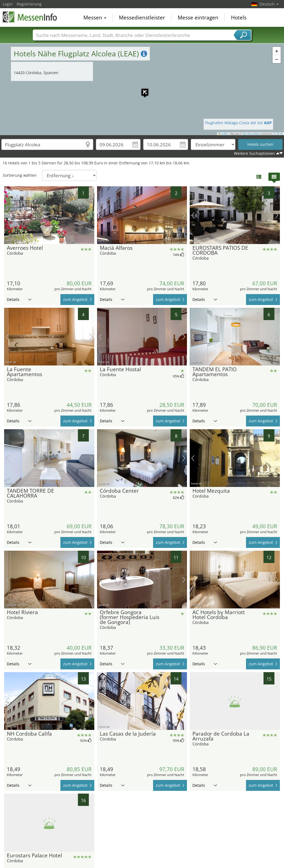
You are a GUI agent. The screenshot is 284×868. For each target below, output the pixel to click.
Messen (95, 18)
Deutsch (269, 4)
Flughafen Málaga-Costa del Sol (238, 123)
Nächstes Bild (91, 215)
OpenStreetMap (251, 134)
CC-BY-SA (278, 134)
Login (8, 4)
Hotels (239, 18)
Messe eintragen (198, 18)
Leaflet (223, 134)
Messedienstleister (142, 18)
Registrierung (29, 4)
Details (19, 299)
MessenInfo (30, 17)
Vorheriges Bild (7, 215)
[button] (142, 89)
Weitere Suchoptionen (254, 153)
